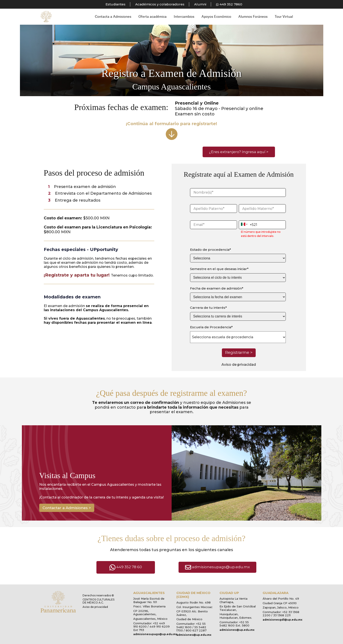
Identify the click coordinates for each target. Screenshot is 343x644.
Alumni (200, 4)
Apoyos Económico (216, 17)
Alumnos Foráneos (253, 17)
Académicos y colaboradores (160, 4)
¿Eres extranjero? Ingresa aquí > (239, 152)
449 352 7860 (229, 4)
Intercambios (184, 17)
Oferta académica (153, 17)
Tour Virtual (284, 17)
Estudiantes (115, 4)
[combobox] (238, 337)
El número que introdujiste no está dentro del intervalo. (261, 234)
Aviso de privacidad (239, 365)
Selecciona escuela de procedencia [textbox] (223, 337)
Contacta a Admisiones (113, 17)
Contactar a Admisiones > (67, 508)
